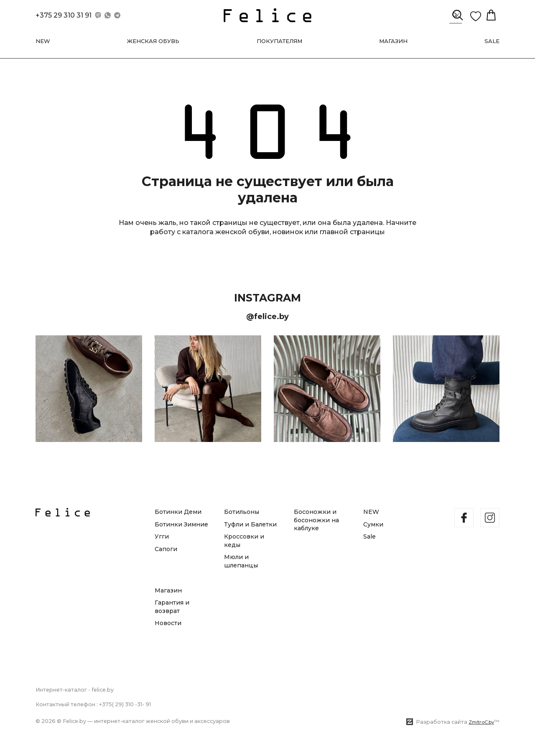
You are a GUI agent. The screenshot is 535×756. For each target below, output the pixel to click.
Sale (369, 536)
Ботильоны (242, 512)
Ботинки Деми (178, 512)
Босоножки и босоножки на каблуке (316, 520)
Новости (168, 623)
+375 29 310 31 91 (64, 17)
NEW (371, 512)
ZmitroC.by (481, 722)
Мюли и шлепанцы (241, 562)
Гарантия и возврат (172, 607)
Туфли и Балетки (250, 524)
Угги (162, 536)
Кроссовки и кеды (244, 541)
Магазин (168, 590)
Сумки (373, 524)
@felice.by (267, 319)
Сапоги (166, 549)
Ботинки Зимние (181, 524)
